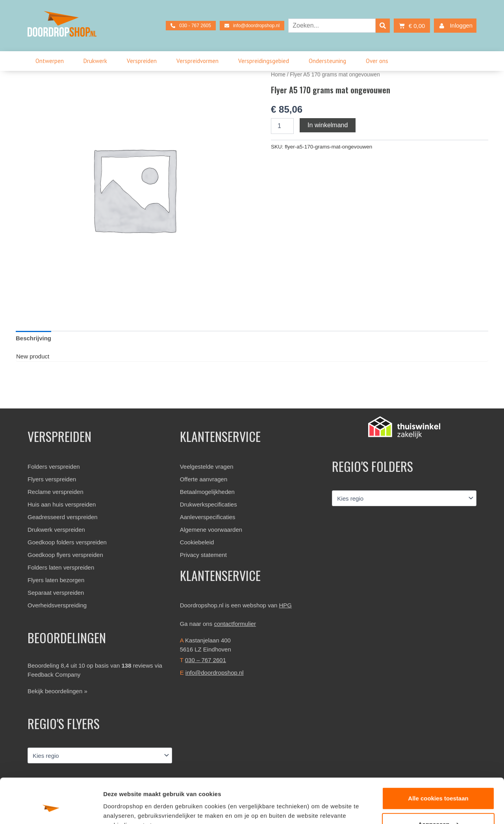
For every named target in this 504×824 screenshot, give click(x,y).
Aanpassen (439, 786)
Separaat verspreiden (56, 593)
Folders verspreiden (54, 467)
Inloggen (454, 26)
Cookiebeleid (197, 542)
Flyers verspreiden (52, 479)
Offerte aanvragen (204, 479)
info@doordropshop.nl (215, 673)
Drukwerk (97, 61)
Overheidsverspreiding (57, 605)
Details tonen (122, 808)
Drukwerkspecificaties (208, 504)
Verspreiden (144, 61)
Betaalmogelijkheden (207, 492)
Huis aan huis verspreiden (62, 504)
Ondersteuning (329, 61)
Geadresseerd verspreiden (63, 517)
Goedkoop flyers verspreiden (65, 555)
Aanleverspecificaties (208, 517)
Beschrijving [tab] (33, 338)
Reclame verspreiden (56, 492)
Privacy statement (203, 555)
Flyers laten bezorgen (56, 580)
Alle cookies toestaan (438, 760)
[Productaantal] (282, 126)
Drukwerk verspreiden (56, 530)
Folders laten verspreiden (61, 567)
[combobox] (332, 26)
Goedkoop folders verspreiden (67, 542)
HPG (286, 605)
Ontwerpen (52, 61)
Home (278, 75)
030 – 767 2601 (206, 660)
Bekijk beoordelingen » (57, 691)
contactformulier (235, 624)
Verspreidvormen (199, 61)
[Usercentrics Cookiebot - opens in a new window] (51, 809)
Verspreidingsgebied (266, 61)
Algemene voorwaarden (211, 530)
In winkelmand (328, 125)
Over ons (379, 61)
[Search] (383, 26)
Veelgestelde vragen (207, 467)
